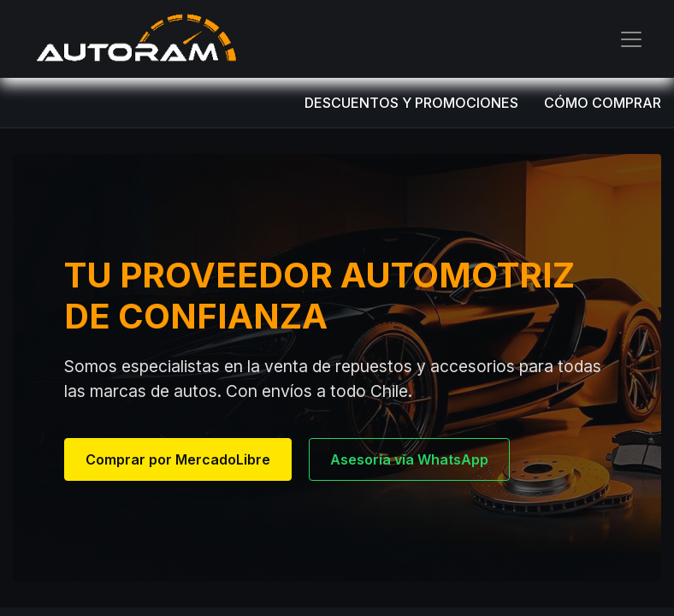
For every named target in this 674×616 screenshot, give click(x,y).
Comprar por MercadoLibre (178, 459)
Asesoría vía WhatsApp (409, 459)
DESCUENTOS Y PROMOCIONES (411, 103)
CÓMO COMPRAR (603, 103)
